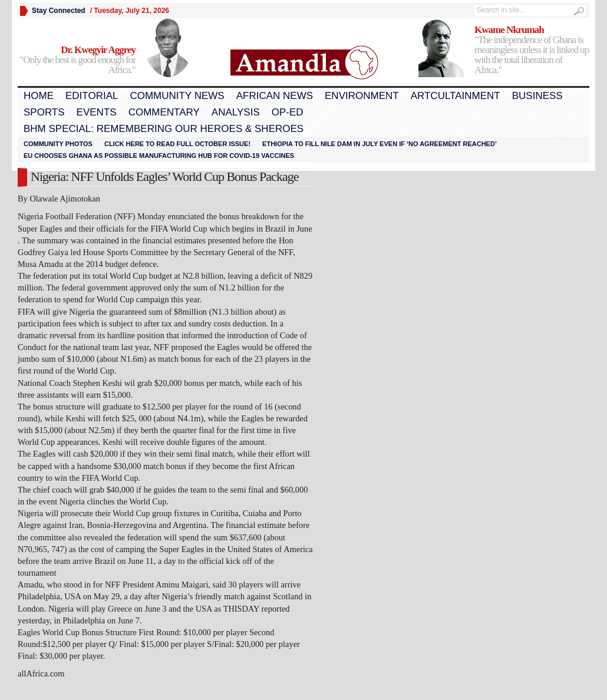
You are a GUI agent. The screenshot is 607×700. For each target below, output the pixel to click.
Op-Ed (288, 112)
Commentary (164, 112)
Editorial (92, 96)
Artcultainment (456, 96)
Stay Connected (59, 11)
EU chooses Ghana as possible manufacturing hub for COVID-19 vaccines (159, 156)
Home (39, 96)
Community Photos (58, 144)
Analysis (236, 112)
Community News (177, 96)
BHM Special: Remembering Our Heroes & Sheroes (164, 129)
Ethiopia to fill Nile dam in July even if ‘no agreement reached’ (380, 144)
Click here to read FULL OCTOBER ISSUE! (177, 144)
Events (97, 112)
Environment (362, 96)
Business (537, 96)
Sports (44, 112)
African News (275, 96)
